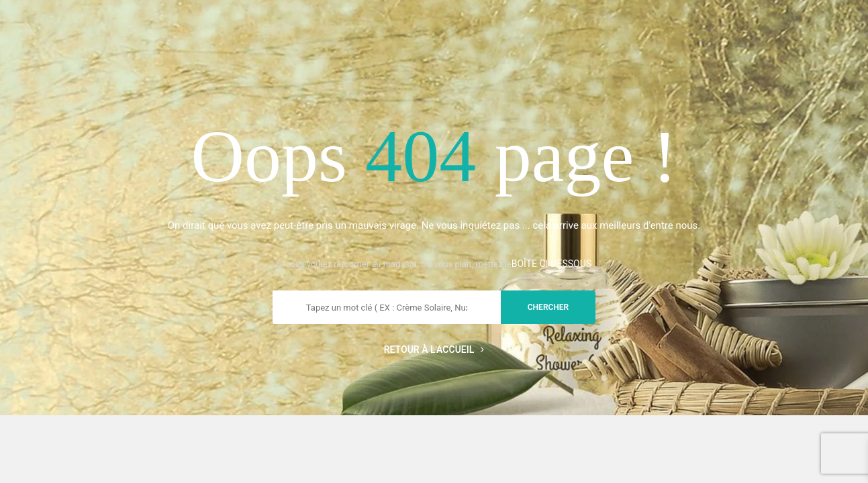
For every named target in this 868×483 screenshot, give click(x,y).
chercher (548, 307)
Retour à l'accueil (434, 350)
